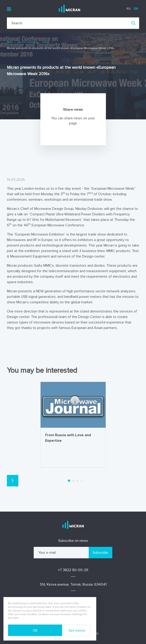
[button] (13, 481)
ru (129, 9)
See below (77, 630)
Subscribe (100, 553)
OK (35, 630)
